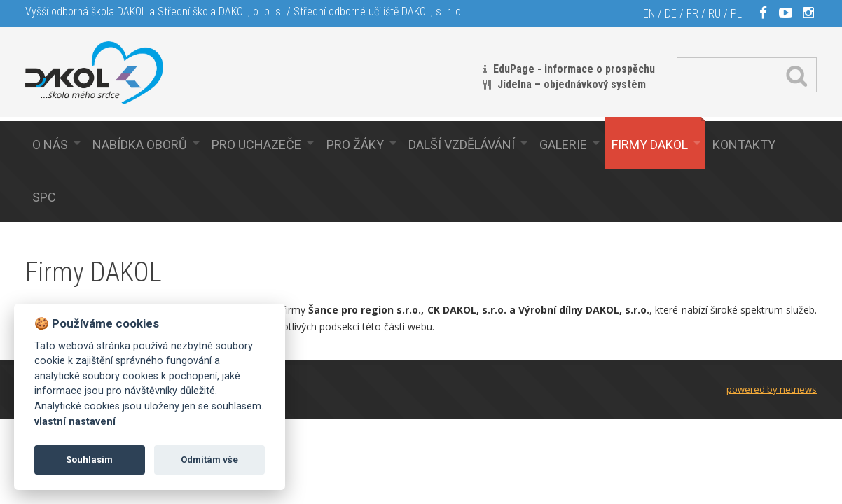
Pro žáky (355, 145)
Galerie (563, 145)
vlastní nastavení (75, 422)
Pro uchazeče (256, 145)
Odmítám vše (209, 460)
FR (692, 14)
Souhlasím (89, 460)
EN (649, 14)
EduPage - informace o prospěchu (574, 69)
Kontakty (744, 145)
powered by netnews (772, 389)
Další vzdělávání (462, 145)
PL (736, 14)
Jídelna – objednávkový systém (572, 84)
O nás (50, 145)
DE (671, 14)
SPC (44, 197)
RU (715, 14)
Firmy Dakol (650, 145)
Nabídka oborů (140, 145)
